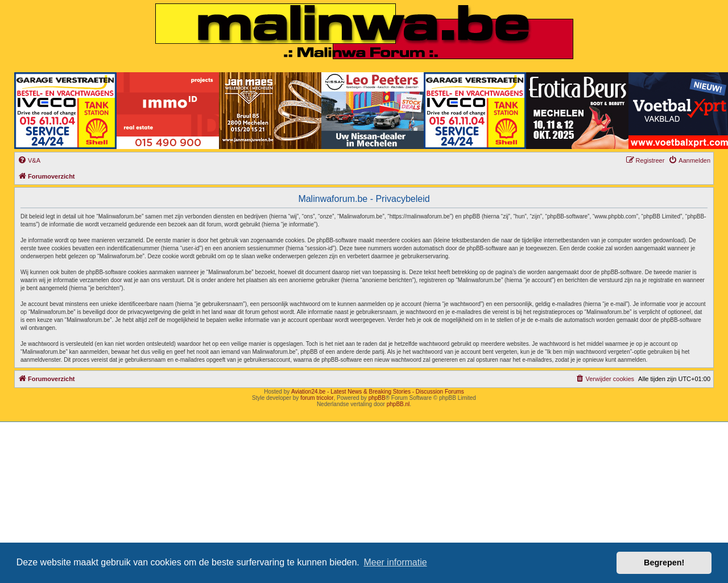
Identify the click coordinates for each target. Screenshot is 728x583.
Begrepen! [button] (664, 563)
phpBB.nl (398, 404)
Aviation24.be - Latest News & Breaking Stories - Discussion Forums (378, 392)
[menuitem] (29, 160)
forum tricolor (317, 398)
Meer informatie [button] (395, 562)
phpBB (377, 398)
